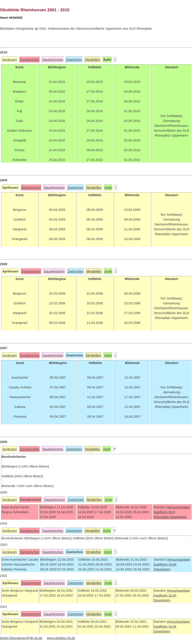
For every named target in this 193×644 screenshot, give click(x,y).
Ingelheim (161, 512)
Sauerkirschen (53, 60)
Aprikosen (10, 60)
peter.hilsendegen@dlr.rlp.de (22, 638)
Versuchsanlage (178, 507)
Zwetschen (74, 60)
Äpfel (108, 188)
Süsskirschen (30, 60)
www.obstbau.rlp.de (61, 638)
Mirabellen (93, 60)
